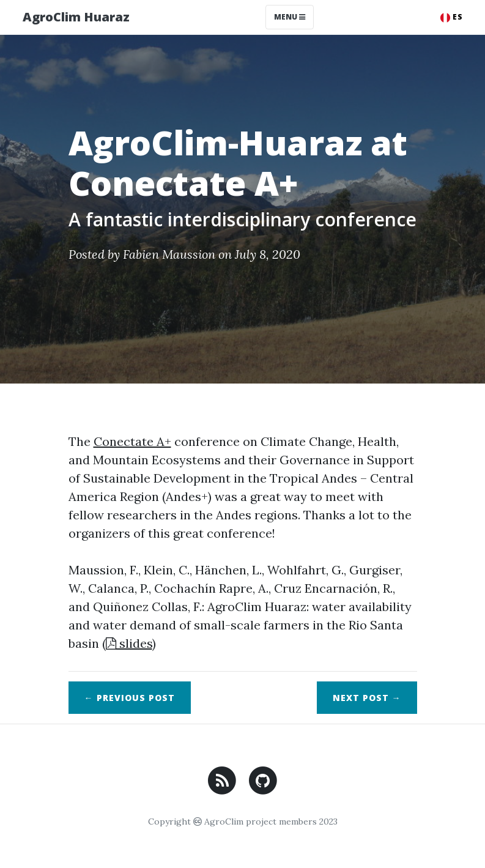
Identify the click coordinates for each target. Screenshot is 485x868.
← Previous (130, 698)
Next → (367, 698)
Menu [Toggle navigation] (290, 17)
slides (129, 643)
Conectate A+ (132, 441)
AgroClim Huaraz (76, 17)
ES (452, 17)
